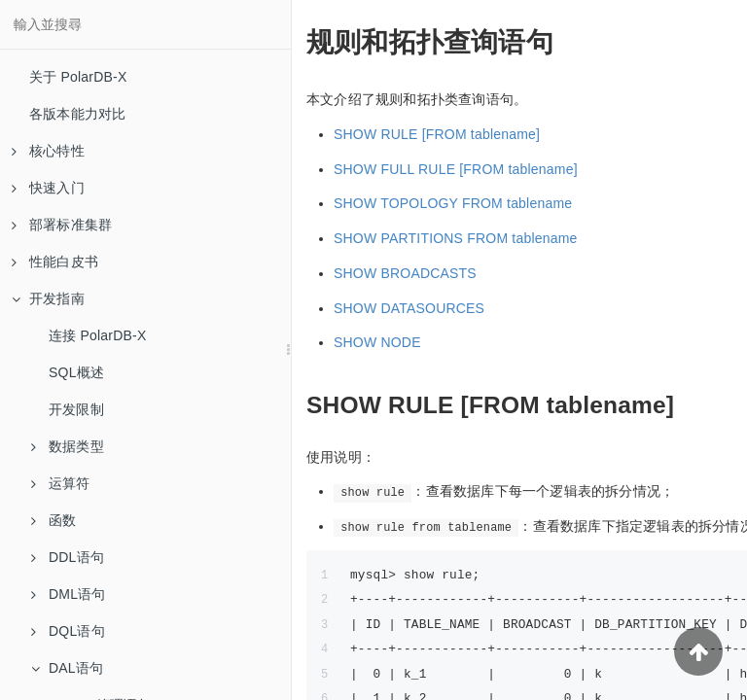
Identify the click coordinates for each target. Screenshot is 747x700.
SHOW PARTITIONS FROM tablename (456, 238)
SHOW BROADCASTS (405, 273)
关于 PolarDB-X (78, 77)
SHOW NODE (377, 342)
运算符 (61, 483)
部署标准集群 (62, 225)
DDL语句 (68, 557)
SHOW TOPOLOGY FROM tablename (453, 203)
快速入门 (48, 188)
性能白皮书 (55, 262)
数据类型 (68, 446)
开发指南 (48, 298)
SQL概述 (76, 372)
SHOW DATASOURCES (409, 308)
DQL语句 (68, 631)
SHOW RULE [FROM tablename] (437, 134)
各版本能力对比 (77, 114)
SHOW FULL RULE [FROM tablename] (456, 169)
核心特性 (48, 151)
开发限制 (76, 409)
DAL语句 (67, 668)
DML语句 (69, 594)
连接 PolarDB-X (97, 335)
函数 (53, 520)
